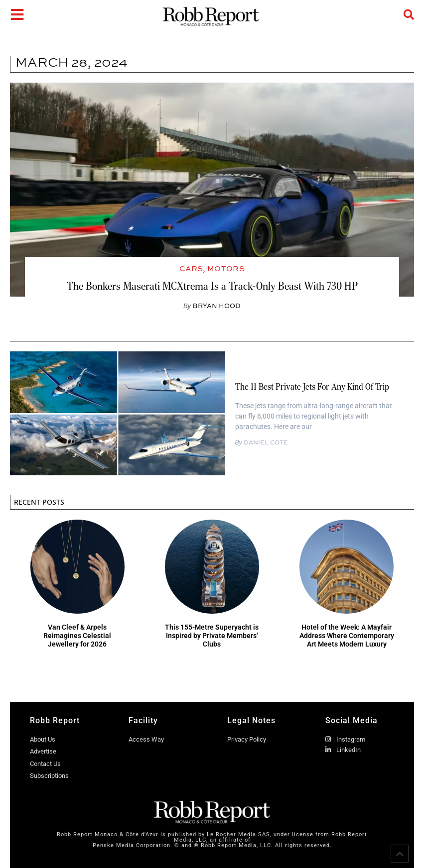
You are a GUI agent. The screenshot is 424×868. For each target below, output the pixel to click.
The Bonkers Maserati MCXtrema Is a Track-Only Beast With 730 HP (212, 286)
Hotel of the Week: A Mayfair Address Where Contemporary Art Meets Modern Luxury (347, 636)
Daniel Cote (265, 442)
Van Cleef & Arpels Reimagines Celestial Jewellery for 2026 (77, 636)
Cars (191, 269)
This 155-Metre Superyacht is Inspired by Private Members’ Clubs (212, 636)
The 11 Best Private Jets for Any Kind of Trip (312, 387)
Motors (226, 269)
